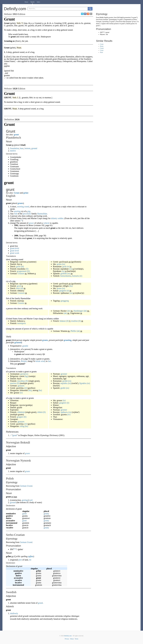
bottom (27, 148)
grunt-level (15, 248)
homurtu (76, 276)
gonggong (65, 301)
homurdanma (66, 276)
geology (25, 500)
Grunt (17, 193)
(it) (68, 291)
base (22, 148)
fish (16, 214)
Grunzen (21, 293)
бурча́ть (83, 383)
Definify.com (68, 636)
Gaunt (102, 48)
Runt (101, 52)
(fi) (27, 269)
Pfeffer (73, 331)
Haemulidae (42, 214)
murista (13, 383)
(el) (26, 388)
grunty (46, 514)
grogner (20, 417)
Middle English (104, 17)
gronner (64, 374)
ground (34, 148)
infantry (54, 218)
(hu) (71, 286)
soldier (61, 218)
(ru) (71, 269)
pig (29, 211)
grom (18, 266)
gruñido (64, 273)
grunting (68, 340)
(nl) (22, 266)
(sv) (69, 414)
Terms (76, 639)
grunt (16, 135)
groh (64, 266)
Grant (102, 50)
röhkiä (40, 412)
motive (13, 151)
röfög (22, 426)
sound (27, 207)
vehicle (46, 223)
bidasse (63, 321)
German (23, 486)
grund (40, 603)
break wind (40, 361)
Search (32, 2)
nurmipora (22, 323)
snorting (20, 207)
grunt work (15, 253)
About (72, 639)
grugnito (63, 291)
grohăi (65, 381)
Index (38, 2)
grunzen (21, 386)
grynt (19, 286)
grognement (22, 271)
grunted (18, 342)
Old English (120, 17)
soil (31, 500)
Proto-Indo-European (125, 22)
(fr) (28, 271)
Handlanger (78, 311)
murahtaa (21, 381)
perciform (27, 214)
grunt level (14, 251)
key (15, 549)
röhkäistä (21, 412)
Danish (128, 24)
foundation (15, 148)
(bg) (26, 376)
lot (30, 560)
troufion (74, 321)
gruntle (25, 346)
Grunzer (21, 273)
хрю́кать (64, 412)
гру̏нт (31, 556)
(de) (69, 311)
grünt (26, 193)
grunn (27, 453)
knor (18, 288)
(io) (64, 264)
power (31, 223)
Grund (30, 486)
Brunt (102, 46)
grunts (20, 203)
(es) (69, 273)
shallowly (14, 613)
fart (49, 361)
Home (26, 2)
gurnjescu (24, 374)
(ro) (68, 266)
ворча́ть (64, 383)
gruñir (63, 388)
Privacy (67, 639)
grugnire (63, 403)
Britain (24, 361)
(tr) (81, 276)
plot (20, 560)
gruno (59, 264)
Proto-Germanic (104, 20)
